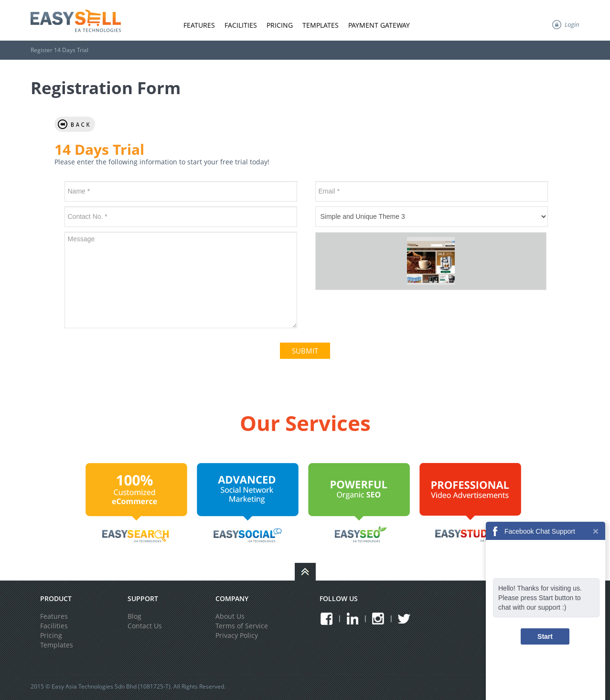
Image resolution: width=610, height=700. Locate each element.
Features (199, 25)
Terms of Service (242, 626)
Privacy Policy (237, 635)
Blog (134, 616)
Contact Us (145, 626)
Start (545, 636)
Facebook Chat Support (540, 531)
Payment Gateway (379, 25)
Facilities (241, 25)
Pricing (280, 25)
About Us (230, 616)
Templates (321, 25)
